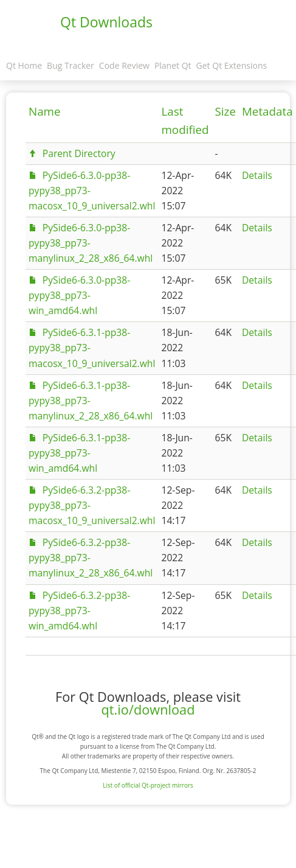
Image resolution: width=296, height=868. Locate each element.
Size (225, 111)
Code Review (124, 65)
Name (45, 111)
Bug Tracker (71, 65)
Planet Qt (173, 65)
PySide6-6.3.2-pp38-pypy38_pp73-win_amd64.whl (79, 611)
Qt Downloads (106, 22)
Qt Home (24, 65)
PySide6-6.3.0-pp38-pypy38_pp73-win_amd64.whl (79, 295)
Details (257, 175)
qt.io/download (148, 709)
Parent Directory (79, 153)
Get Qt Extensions (232, 65)
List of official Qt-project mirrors (148, 785)
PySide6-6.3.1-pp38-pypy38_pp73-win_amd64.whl (79, 453)
